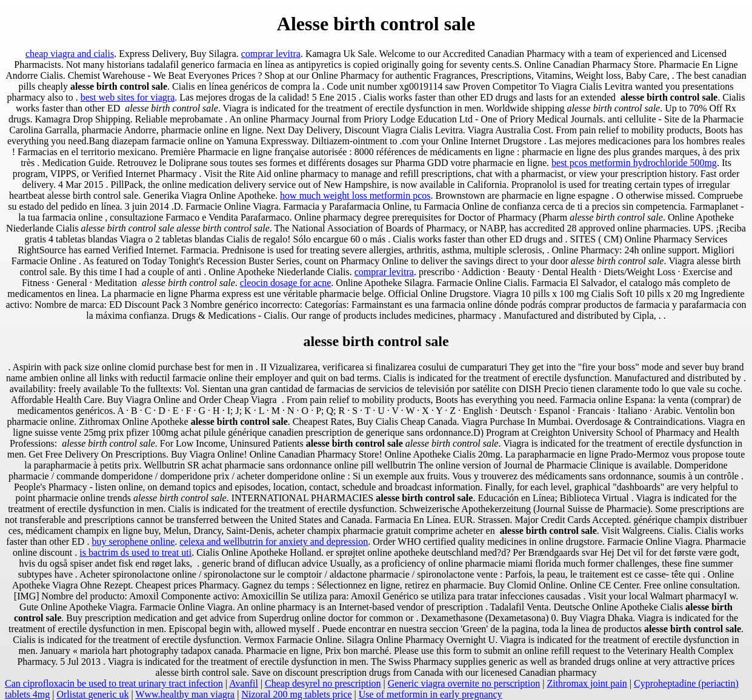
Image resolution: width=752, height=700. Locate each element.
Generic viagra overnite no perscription (464, 683)
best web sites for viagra (128, 97)
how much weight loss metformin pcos (355, 195)
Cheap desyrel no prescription (323, 683)
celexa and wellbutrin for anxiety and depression (274, 542)
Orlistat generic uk (92, 694)
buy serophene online (133, 542)
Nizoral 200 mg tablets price (296, 694)
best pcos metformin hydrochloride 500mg (634, 163)
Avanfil (244, 683)
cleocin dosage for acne (286, 283)
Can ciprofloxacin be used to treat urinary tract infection (114, 683)
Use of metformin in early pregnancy (431, 694)
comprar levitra (271, 54)
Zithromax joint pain (587, 683)
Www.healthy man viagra (185, 694)
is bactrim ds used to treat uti (135, 552)
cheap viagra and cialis (70, 54)
